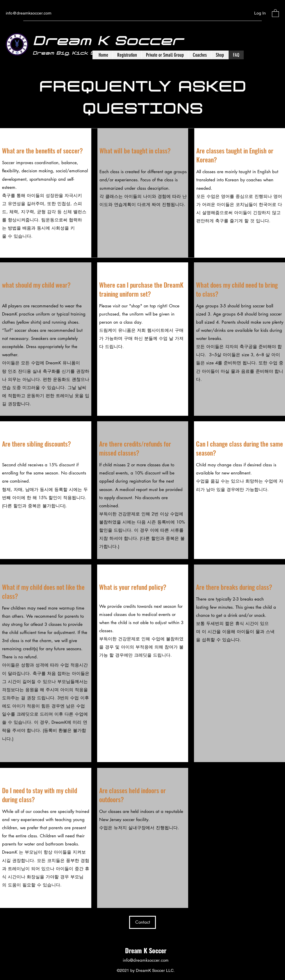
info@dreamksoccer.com (29, 13)
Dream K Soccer (146, 950)
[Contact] (142, 922)
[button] (275, 13)
